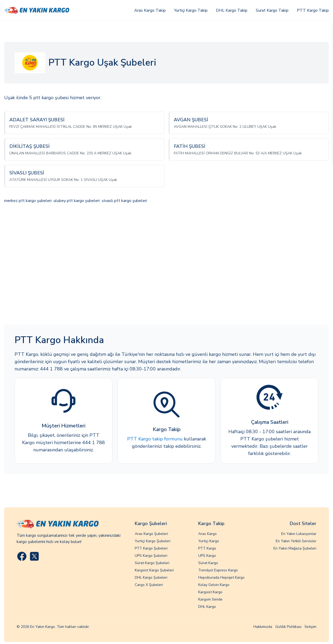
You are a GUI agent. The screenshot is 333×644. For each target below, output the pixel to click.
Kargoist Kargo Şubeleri (154, 570)
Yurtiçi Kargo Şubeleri (153, 541)
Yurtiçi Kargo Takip (191, 10)
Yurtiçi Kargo (209, 541)
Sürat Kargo (208, 563)
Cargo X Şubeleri (149, 585)
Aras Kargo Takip (150, 10)
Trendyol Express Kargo (218, 570)
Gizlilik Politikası (288, 627)
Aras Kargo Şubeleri (151, 534)
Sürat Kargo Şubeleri (152, 563)
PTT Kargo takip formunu (155, 439)
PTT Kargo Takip (313, 10)
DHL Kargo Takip (232, 10)
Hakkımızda (263, 627)
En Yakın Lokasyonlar (299, 534)
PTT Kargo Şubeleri (151, 548)
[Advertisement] (166, 265)
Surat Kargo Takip (272, 10)
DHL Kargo (207, 607)
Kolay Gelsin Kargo (214, 585)
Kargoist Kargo (210, 592)
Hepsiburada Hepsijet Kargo (221, 577)
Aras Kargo (207, 534)
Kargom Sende (210, 599)
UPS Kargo (207, 556)
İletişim (310, 627)
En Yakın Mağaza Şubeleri (295, 548)
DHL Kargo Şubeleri (151, 577)
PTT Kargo (207, 548)
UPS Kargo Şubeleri (151, 556)
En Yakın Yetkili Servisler (296, 541)
